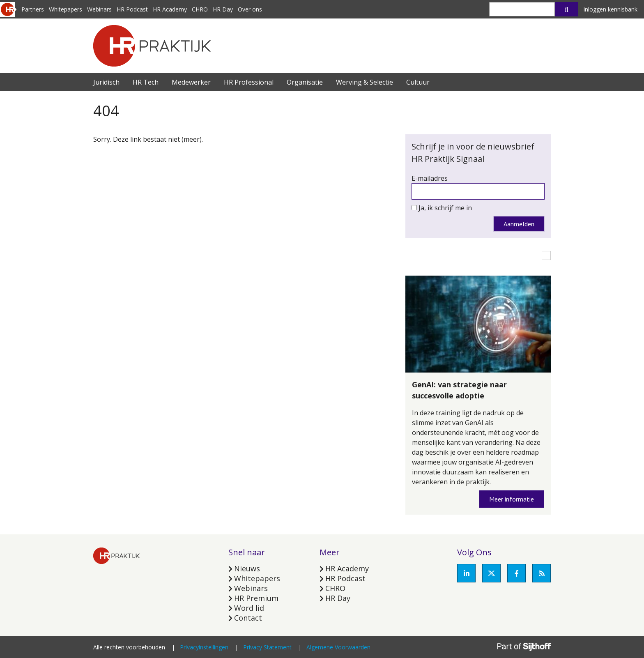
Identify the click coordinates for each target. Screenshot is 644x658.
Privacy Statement (267, 647)
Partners (33, 9)
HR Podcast (132, 9)
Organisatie (305, 82)
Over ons (250, 9)
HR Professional (249, 82)
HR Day (223, 9)
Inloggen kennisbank (610, 9)
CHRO (200, 9)
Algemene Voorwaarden (338, 647)
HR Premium (256, 598)
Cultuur (418, 82)
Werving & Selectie (365, 82)
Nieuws (247, 568)
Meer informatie (512, 499)
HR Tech (146, 82)
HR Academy (170, 9)
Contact (248, 618)
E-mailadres (430, 178)
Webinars (99, 9)
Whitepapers (66, 9)
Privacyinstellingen (204, 647)
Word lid (249, 608)
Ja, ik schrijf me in (445, 208)
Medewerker (191, 82)
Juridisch (106, 82)
